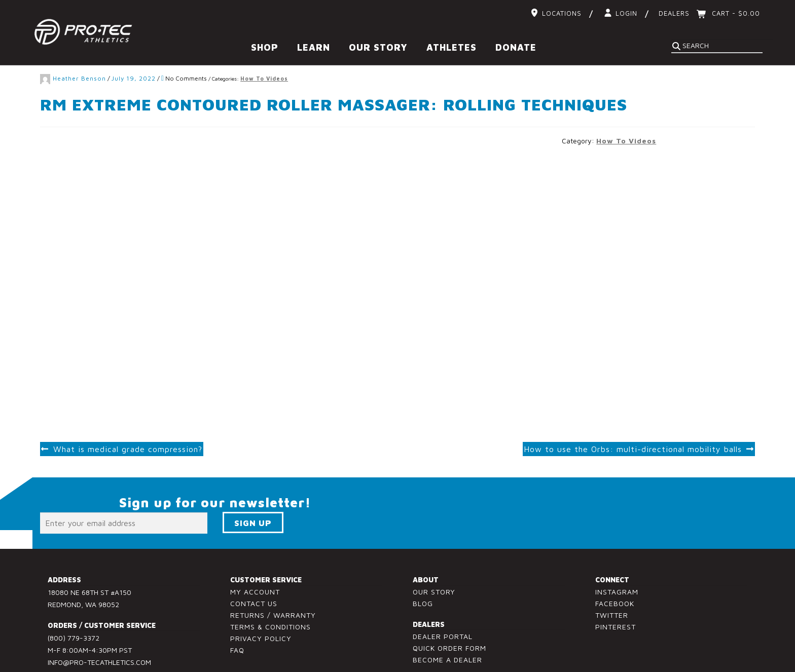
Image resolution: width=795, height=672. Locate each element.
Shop (265, 47)
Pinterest (616, 596)
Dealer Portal (443, 606)
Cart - (735, 13)
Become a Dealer (447, 629)
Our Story (378, 47)
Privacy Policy (261, 608)
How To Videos (626, 110)
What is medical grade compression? (128, 419)
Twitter (612, 585)
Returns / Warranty (273, 585)
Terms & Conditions (270, 596)
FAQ (237, 619)
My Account (255, 561)
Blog (423, 573)
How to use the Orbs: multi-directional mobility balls (633, 419)
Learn (314, 47)
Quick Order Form (449, 618)
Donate (516, 47)
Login (626, 13)
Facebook (615, 573)
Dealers (674, 13)
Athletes (451, 47)
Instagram (617, 561)
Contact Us (254, 573)
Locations (562, 13)
